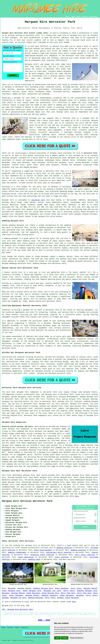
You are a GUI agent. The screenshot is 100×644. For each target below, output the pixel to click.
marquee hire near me (27, 462)
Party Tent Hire (68, 593)
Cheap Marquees (67, 595)
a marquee (46, 323)
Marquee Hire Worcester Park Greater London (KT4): (25, 33)
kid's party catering (85, 555)
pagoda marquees (30, 167)
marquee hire (76, 35)
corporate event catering (42, 555)
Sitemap (3, 627)
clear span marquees (21, 162)
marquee (76, 40)
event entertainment (43, 550)
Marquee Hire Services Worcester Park (27, 501)
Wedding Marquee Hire (43, 588)
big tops (15, 167)
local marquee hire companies (16, 429)
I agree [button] (57, 638)
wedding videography (17, 552)
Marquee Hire (25, 627)
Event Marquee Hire (11, 591)
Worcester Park (90, 153)
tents (28, 362)
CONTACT (85, 17)
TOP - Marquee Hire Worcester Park (17, 610)
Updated (17, 627)
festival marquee (9, 158)
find (9, 475)
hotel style (42, 128)
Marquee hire (8, 200)
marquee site (34, 341)
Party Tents (76, 588)
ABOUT (79, 17)
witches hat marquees (55, 357)
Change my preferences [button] (77, 638)
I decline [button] (65, 638)
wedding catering (64, 548)
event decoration (26, 557)
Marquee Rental (24, 588)
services (44, 548)
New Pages (10, 627)
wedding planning (78, 550)
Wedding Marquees (49, 595)
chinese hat (67, 165)
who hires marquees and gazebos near (42, 431)
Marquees (72, 158)
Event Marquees (62, 588)
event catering (62, 557)
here (77, 496)
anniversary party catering (59, 552)
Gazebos (5, 598)
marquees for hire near (49, 441)
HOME (67, 17)
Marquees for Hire (52, 591)
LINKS (73, 17)
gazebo (62, 155)
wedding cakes (34, 559)
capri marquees (38, 162)
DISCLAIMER (94, 17)
